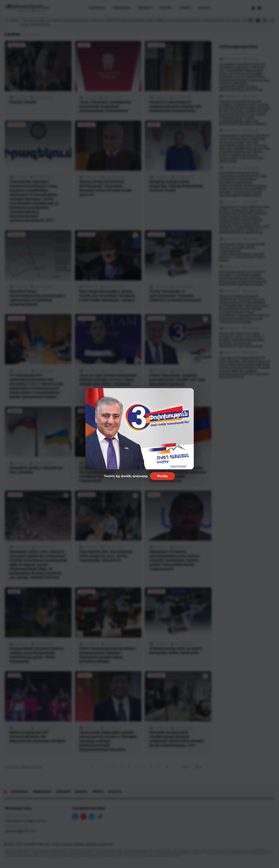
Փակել (162, 476)
